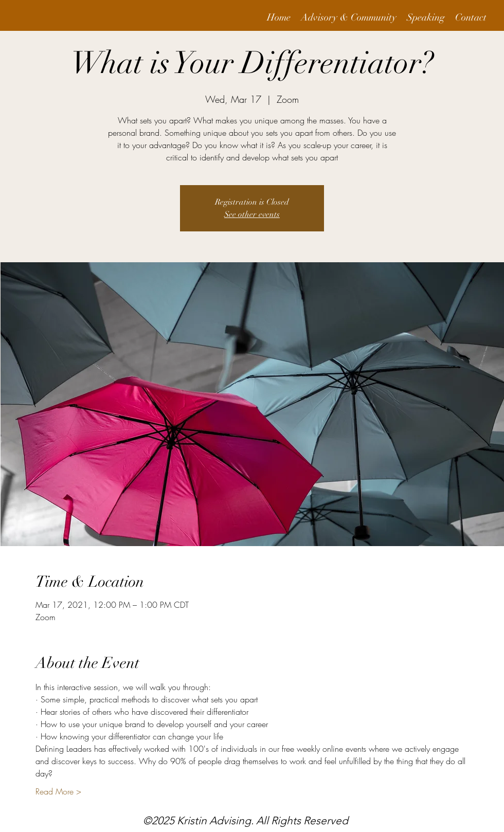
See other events (252, 214)
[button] (349, 18)
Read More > (58, 791)
